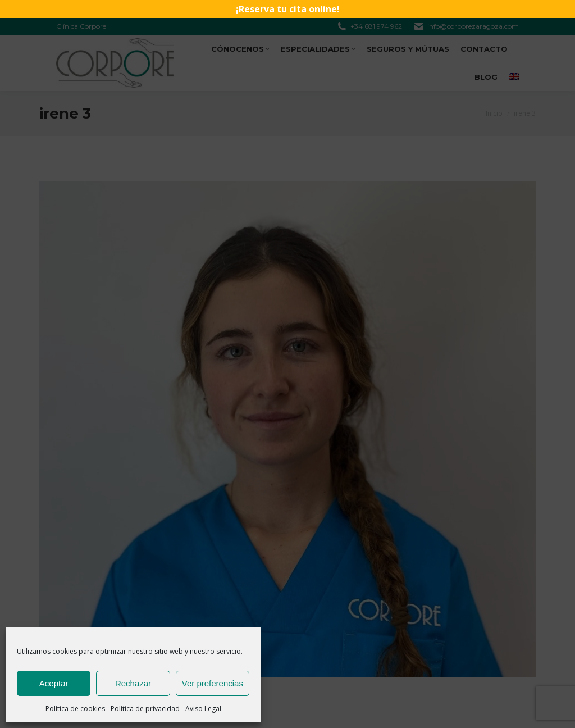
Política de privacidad (145, 709)
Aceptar (54, 683)
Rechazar (133, 683)
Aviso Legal (203, 709)
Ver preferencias (213, 683)
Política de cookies (75, 709)
